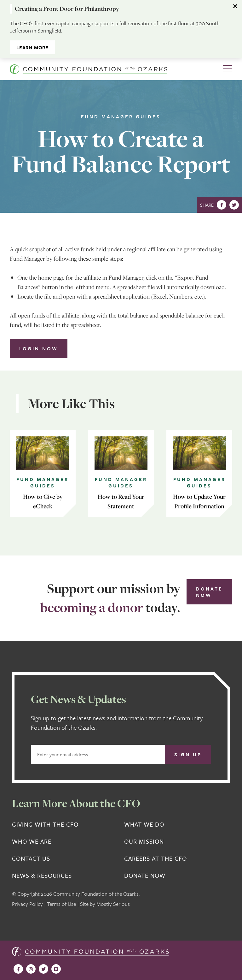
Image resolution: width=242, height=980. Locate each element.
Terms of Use (61, 904)
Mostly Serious (113, 904)
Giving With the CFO (45, 824)
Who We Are (32, 841)
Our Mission (144, 841)
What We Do (144, 824)
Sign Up (188, 754)
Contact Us (31, 858)
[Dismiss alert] (236, 6)
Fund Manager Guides (121, 116)
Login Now (39, 348)
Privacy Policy (27, 904)
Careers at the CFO (156, 858)
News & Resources (42, 876)
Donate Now (209, 592)
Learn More (32, 47)
